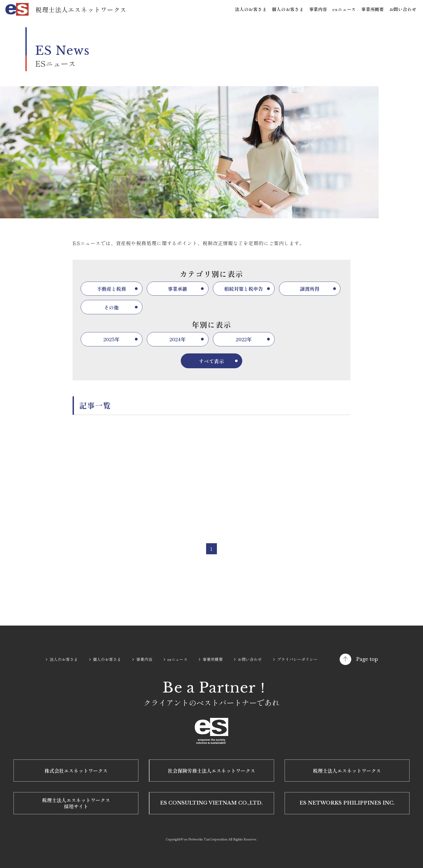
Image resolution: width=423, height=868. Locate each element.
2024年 (178, 339)
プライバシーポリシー (297, 659)
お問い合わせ (403, 9)
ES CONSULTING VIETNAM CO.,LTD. (211, 803)
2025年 (111, 339)
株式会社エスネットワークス (76, 771)
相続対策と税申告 (244, 289)
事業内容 (318, 9)
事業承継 (178, 289)
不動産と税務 (111, 289)
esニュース (344, 9)
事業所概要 (373, 9)
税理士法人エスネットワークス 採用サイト (76, 803)
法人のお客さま (251, 9)
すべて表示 (212, 361)
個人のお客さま (288, 9)
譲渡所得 (310, 289)
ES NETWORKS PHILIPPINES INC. (347, 803)
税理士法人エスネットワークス (347, 771)
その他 (111, 307)
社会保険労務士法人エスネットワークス (211, 771)
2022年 (244, 339)
